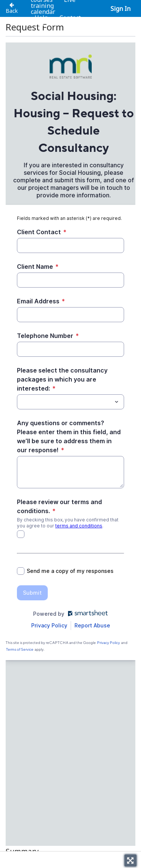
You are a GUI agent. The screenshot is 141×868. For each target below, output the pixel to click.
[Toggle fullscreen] (130, 860)
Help (41, 18)
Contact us (59, 21)
